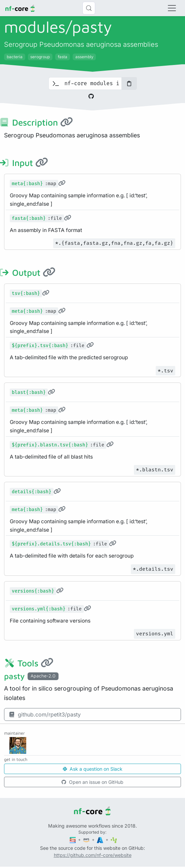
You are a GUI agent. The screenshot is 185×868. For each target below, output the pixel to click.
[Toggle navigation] (172, 8)
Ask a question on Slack (93, 769)
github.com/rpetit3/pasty (45, 714)
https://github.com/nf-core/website (93, 855)
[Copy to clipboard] (129, 84)
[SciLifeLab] (114, 840)
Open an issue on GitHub (92, 782)
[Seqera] (73, 840)
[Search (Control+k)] (89, 8)
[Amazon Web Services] (87, 840)
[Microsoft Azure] (101, 840)
